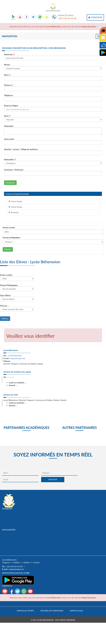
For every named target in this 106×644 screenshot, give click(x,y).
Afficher (8, 249)
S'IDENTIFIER (95, 17)
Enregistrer (10, 183)
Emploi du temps (25, 611)
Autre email (9, 139)
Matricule (9, 54)
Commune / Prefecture (14, 170)
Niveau (7, 65)
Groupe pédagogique (12, 237)
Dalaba (17, 562)
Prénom (9, 85)
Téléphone (8, 95)
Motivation (9, 126)
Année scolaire (9, 227)
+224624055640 (14, 356)
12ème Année (15, 207)
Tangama (6, 562)
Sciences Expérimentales (17, 194)
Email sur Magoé (11, 106)
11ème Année (15, 201)
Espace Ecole (76, 611)
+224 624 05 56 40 (67, 18)
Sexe (7, 116)
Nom (7, 75)
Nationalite (10, 159)
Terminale (13, 212)
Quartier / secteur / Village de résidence (21, 149)
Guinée (37, 562)
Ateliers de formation (52, 611)
